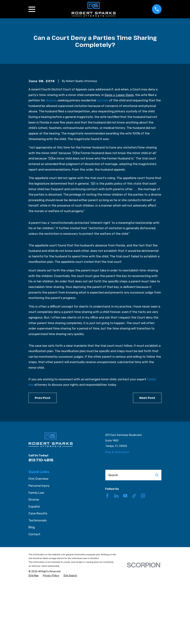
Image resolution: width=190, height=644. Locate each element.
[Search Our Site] (157, 536)
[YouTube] (125, 557)
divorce (51, 161)
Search (113, 536)
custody (103, 161)
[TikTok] (134, 557)
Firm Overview (39, 540)
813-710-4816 (41, 521)
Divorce (34, 561)
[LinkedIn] (116, 557)
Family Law (36, 554)
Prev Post (43, 459)
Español (34, 568)
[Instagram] (143, 557)
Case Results (38, 574)
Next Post (147, 459)
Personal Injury (39, 547)
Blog (32, 588)
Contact (34, 595)
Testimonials (38, 581)
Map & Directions (117, 513)
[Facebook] (107, 557)
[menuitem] (34, 637)
